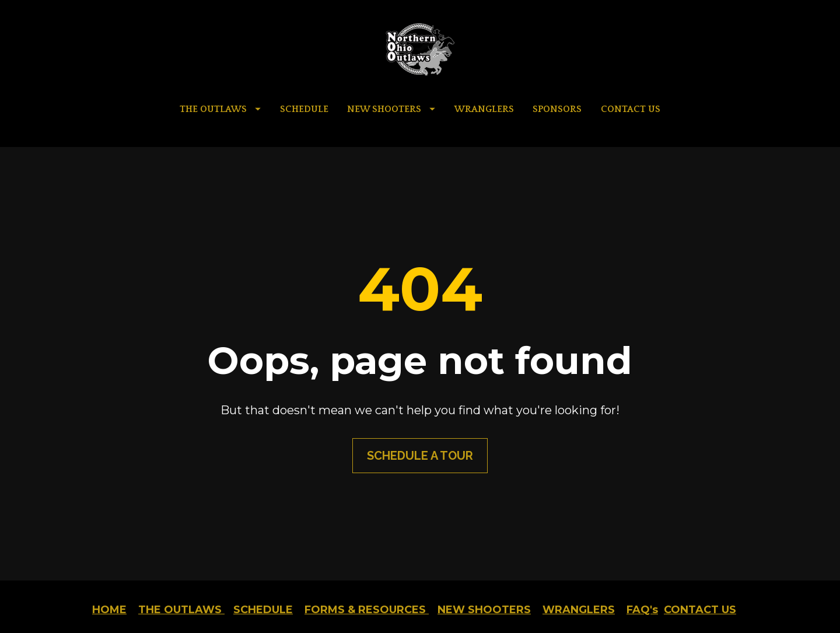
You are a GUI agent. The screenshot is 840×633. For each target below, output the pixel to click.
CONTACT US (631, 109)
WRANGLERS (484, 109)
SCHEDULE (304, 109)
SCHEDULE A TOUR (420, 439)
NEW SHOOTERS (391, 109)
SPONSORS (557, 109)
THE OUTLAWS (220, 109)
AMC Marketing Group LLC (513, 604)
